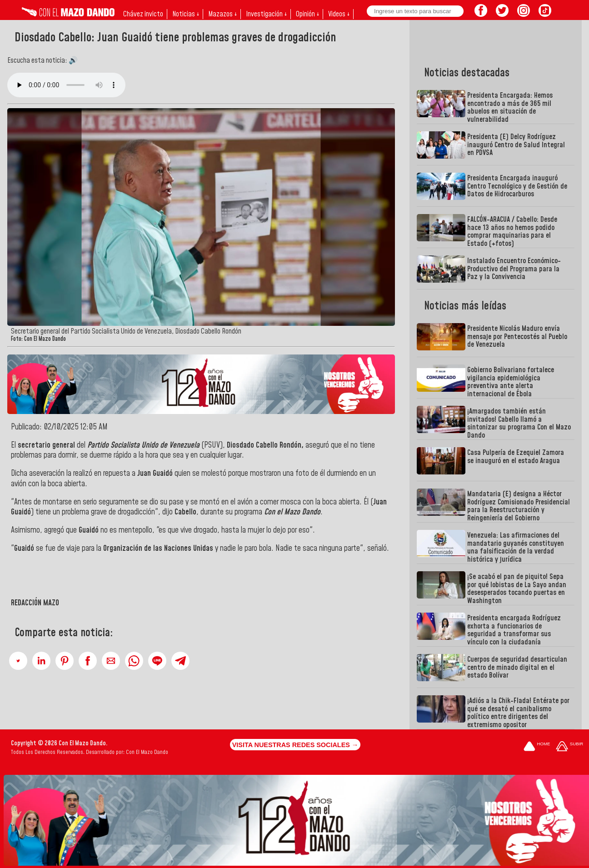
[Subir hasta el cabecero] (569, 747)
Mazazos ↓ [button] (222, 14)
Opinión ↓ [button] (307, 14)
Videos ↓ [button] (339, 14)
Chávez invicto (143, 14)
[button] (18, 661)
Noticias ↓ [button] (186, 14)
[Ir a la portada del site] (537, 747)
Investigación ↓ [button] (266, 14)
